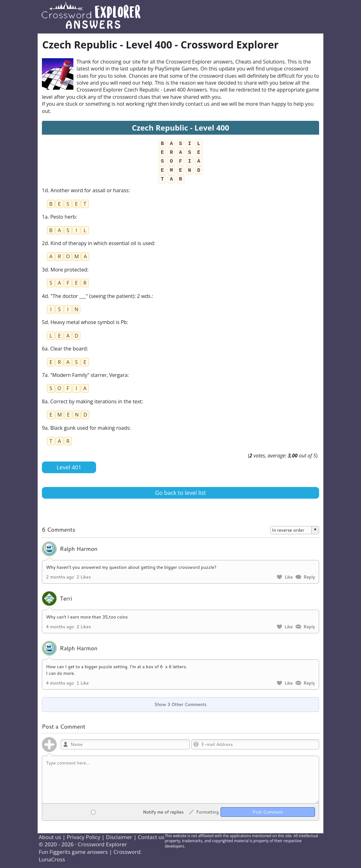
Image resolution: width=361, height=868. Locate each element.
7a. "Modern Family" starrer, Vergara (85, 375)
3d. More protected (65, 270)
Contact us (151, 837)
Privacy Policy (83, 837)
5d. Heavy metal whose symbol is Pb (84, 322)
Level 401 (69, 467)
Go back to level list (180, 493)
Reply (309, 577)
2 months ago (60, 577)
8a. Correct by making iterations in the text (92, 401)
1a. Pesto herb (59, 217)
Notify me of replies (115, 812)
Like (289, 577)
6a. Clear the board (64, 349)
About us (50, 837)
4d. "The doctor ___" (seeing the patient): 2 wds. (97, 296)
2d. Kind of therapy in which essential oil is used (98, 243)
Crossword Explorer (102, 844)
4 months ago (60, 627)
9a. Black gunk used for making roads (86, 428)
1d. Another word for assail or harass (85, 190)
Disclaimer (119, 837)
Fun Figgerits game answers (73, 852)
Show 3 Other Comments (180, 704)
